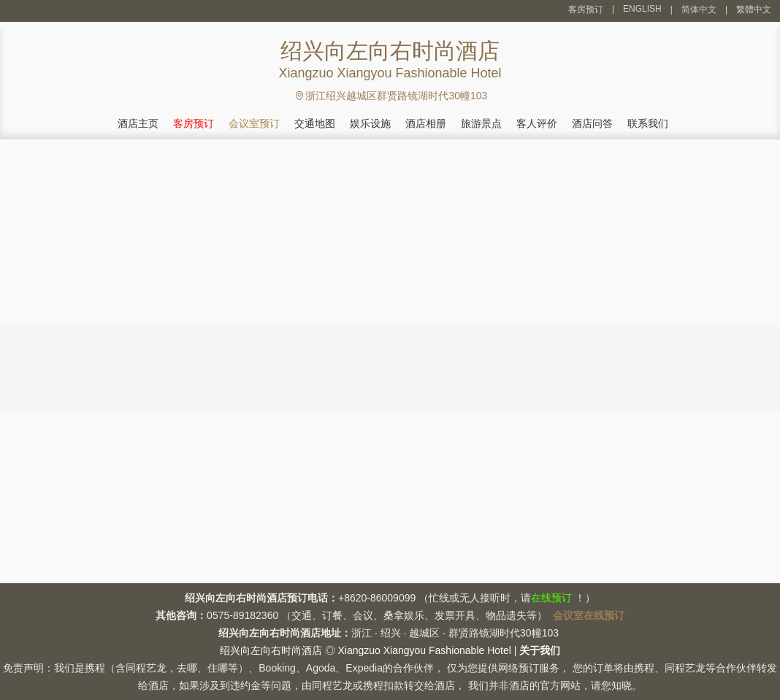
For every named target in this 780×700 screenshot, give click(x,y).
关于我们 (540, 650)
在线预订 (551, 598)
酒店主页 (138, 123)
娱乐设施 (370, 123)
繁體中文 (754, 9)
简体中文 (699, 9)
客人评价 (537, 123)
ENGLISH (642, 9)
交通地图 (315, 123)
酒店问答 (592, 123)
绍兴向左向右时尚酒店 (271, 650)
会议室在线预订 (589, 615)
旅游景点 (481, 123)
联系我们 (648, 123)
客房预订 (586, 9)
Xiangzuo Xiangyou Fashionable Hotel (424, 650)
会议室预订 (254, 123)
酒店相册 (426, 123)
